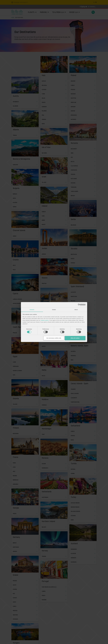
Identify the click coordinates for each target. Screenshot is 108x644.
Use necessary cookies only (54, 338)
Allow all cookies (75, 338)
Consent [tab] (32, 310)
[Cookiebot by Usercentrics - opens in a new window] (79, 305)
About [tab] (76, 310)
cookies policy (45, 320)
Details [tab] (54, 310)
